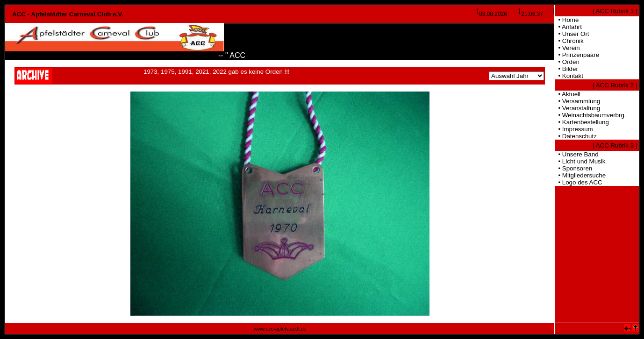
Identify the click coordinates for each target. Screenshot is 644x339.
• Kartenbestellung (582, 122)
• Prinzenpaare (577, 55)
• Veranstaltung (577, 108)
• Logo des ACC (579, 182)
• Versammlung (577, 101)
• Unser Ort (572, 34)
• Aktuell (568, 94)
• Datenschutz (576, 136)
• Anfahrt (568, 27)
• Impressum (574, 129)
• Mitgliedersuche (580, 175)
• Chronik (569, 41)
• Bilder (566, 69)
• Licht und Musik (580, 161)
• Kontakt (569, 76)
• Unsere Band (577, 154)
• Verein (567, 48)
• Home (567, 20)
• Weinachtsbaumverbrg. (590, 115)
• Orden (567, 62)
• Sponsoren (573, 168)
